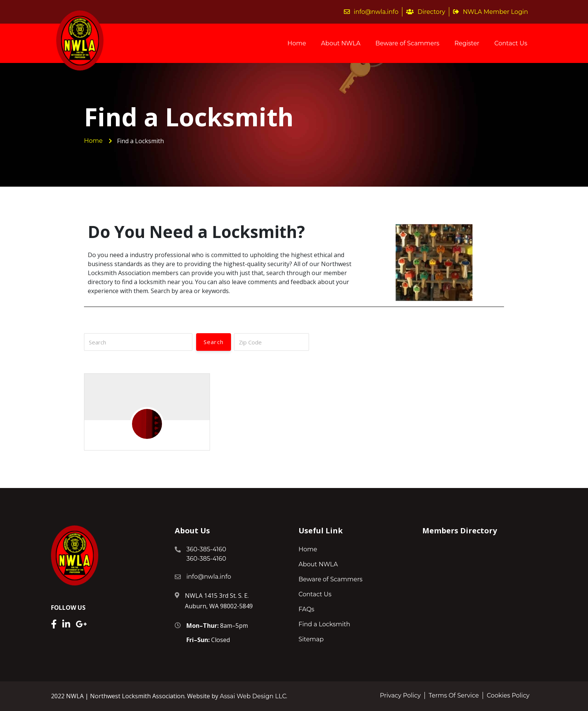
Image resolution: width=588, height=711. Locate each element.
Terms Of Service (454, 695)
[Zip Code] (271, 342)
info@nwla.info (371, 12)
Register (467, 43)
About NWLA (341, 43)
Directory (426, 12)
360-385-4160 (206, 549)
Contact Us (511, 43)
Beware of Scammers (407, 43)
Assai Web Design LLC (253, 696)
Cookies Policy (508, 695)
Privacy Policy (400, 695)
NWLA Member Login (490, 12)
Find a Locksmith (324, 624)
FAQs (306, 609)
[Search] (138, 342)
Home (297, 43)
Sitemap (311, 639)
